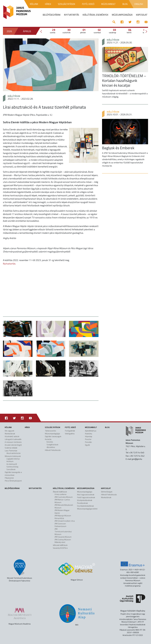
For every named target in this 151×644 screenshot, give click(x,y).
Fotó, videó (70, 427)
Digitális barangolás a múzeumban (13, 474)
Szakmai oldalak (11, 448)
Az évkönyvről (12, 464)
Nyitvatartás (35, 488)
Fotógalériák (70, 431)
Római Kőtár (59, 518)
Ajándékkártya (91, 431)
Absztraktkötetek (14, 453)
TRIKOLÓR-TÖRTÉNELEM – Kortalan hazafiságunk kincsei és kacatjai (124, 80)
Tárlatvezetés (50, 431)
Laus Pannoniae (11, 451)
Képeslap (89, 436)
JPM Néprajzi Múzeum (63, 516)
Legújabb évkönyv (13, 459)
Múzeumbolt (91, 427)
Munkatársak (10, 434)
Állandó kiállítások (60, 492)
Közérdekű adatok (12, 436)
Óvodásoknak (82, 503)
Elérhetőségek (107, 492)
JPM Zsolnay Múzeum (63, 540)
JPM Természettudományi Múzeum (63, 532)
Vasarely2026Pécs (60, 548)
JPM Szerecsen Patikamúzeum (60, 525)
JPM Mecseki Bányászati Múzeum (64, 506)
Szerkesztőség (12, 467)
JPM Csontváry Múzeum (64, 497)
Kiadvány (89, 434)
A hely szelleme (61, 494)
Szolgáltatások (52, 427)
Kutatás (48, 439)
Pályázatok (9, 478)
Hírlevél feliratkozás (53, 450)
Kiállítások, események (64, 488)
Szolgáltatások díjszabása (52, 446)
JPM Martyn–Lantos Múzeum (62, 501)
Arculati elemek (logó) (13, 445)
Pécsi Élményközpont (13, 481)
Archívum (10, 461)
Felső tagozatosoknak (86, 497)
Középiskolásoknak (85, 500)
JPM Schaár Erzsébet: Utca (65, 521)
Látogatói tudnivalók (13, 439)
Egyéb (87, 445)
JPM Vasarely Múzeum (63, 537)
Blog (107, 427)
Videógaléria (70, 434)
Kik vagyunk (9, 431)
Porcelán (88, 442)
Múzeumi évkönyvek (13, 456)
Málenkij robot (60, 542)
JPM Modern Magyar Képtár (62, 512)
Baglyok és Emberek (118, 148)
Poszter (88, 439)
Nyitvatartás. (9, 264)
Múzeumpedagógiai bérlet (87, 509)
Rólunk (8, 427)
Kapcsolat (106, 488)
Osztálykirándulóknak (85, 506)
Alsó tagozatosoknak (86, 495)
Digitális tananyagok (53, 436)
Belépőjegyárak (12, 488)
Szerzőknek (11, 469)
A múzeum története (13, 442)
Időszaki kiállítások (60, 545)
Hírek (27, 427)
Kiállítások (14, 96)
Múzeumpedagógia (52, 434)
